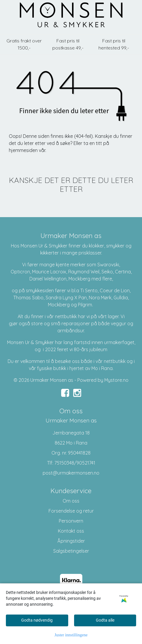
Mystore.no (116, 380)
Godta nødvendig (37, 620)
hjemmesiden (23, 150)
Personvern (71, 521)
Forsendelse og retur (71, 511)
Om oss (71, 501)
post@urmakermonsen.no (71, 473)
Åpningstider (71, 541)
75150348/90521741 (75, 463)
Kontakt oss (71, 531)
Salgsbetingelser (71, 551)
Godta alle (105, 620)
